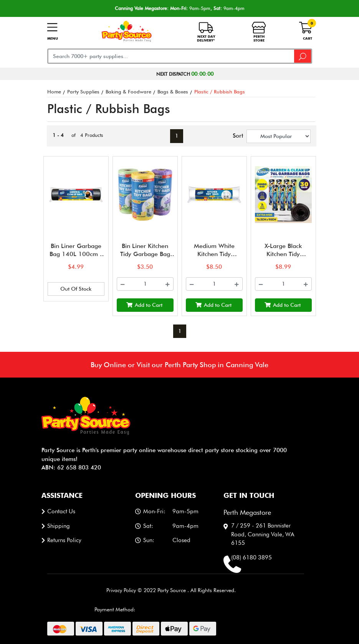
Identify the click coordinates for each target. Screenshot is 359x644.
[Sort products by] (279, 136)
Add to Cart (144, 305)
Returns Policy (64, 540)
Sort (237, 136)
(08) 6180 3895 (251, 557)
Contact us (61, 511)
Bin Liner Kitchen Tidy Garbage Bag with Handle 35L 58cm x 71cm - (145, 258)
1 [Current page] (177, 136)
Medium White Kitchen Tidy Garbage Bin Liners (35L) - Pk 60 (214, 258)
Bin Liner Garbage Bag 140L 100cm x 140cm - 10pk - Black (76, 258)
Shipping (59, 526)
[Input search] (171, 56)
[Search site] (303, 56)
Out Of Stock (76, 289)
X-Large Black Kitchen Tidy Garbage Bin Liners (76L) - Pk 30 (283, 258)
